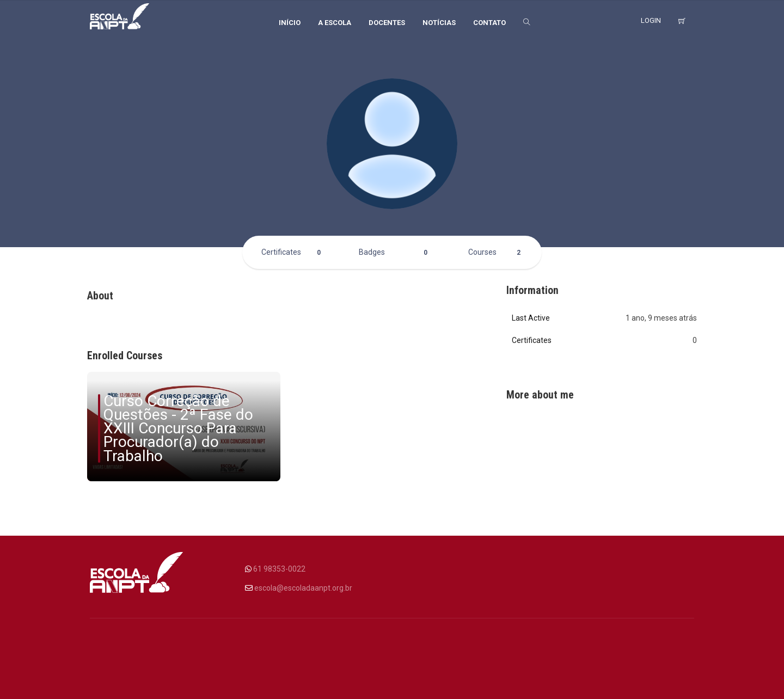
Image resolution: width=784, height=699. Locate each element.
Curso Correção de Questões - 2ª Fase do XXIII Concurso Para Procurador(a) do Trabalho (178, 428)
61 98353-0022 (279, 569)
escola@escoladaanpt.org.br (303, 588)
